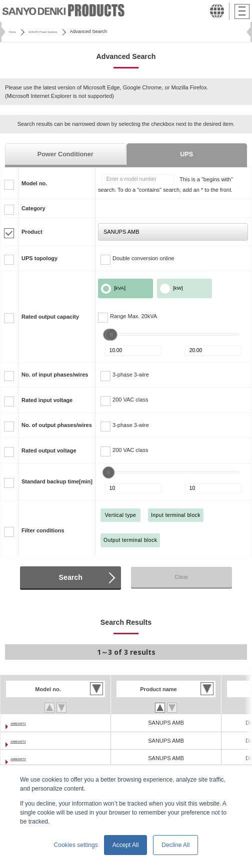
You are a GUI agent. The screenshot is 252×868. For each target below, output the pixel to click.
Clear (181, 577)
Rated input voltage (47, 400)
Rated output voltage (49, 450)
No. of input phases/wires (55, 375)
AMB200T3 (24, 758)
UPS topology (39, 258)
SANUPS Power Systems (61, 31)
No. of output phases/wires (57, 425)
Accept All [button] (126, 845)
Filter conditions (43, 530)
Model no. (34, 183)
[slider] (111, 335)
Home (15, 31)
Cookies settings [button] (76, 845)
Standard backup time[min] (57, 481)
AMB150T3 (24, 741)
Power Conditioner (65, 154)
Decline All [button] (175, 845)
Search (71, 577)
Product (32, 232)
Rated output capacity (50, 317)
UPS (186, 154)
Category (33, 208)
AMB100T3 (24, 723)
